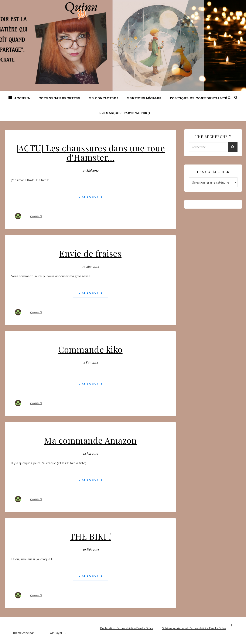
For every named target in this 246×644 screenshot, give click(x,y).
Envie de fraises (90, 253)
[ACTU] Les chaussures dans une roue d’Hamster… (90, 153)
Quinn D (36, 216)
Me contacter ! (103, 98)
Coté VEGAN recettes (59, 98)
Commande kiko (90, 349)
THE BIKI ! (90, 536)
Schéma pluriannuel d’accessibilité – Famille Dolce (194, 628)
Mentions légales (144, 98)
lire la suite (90, 197)
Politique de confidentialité (199, 98)
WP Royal (56, 633)
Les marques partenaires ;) (124, 113)
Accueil (22, 98)
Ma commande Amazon (90, 440)
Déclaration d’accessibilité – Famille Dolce (127, 628)
